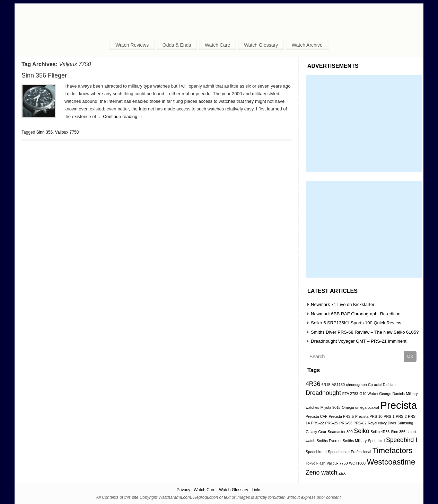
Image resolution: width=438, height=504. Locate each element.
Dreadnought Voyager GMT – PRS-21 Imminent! (359, 341)
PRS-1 (389, 416)
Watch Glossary (261, 45)
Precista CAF (317, 416)
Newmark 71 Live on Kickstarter (343, 304)
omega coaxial (367, 407)
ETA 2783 (350, 394)
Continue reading (123, 116)
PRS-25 (331, 423)
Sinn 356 (45, 132)
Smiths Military (355, 441)
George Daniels (392, 394)
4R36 (313, 384)
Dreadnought (323, 393)
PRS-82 (360, 423)
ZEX (342, 473)
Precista (398, 405)
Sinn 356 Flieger (44, 75)
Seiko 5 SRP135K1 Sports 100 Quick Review (356, 323)
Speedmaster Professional (349, 452)
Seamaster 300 (340, 432)
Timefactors (393, 451)
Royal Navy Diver (382, 423)
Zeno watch (321, 472)
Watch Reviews (132, 45)
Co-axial (375, 385)
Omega (348, 407)
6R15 (326, 385)
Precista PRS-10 (369, 416)
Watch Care (217, 45)
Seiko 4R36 (380, 432)
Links (256, 490)
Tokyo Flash (316, 463)
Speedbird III (316, 452)
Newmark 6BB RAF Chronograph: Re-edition (356, 314)
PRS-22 (317, 423)
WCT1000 (357, 463)
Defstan (389, 385)
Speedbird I (402, 440)
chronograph (357, 385)
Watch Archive (307, 45)
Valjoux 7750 (67, 132)
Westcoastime (391, 462)
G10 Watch (369, 394)
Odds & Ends (177, 45)
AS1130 (338, 385)
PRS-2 (401, 416)
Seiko (361, 431)
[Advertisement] (364, 124)
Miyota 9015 (331, 407)
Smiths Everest (329, 441)
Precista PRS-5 (341, 416)
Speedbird (376, 441)
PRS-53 (346, 423)
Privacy (183, 490)
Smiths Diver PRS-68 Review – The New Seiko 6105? (365, 332)
